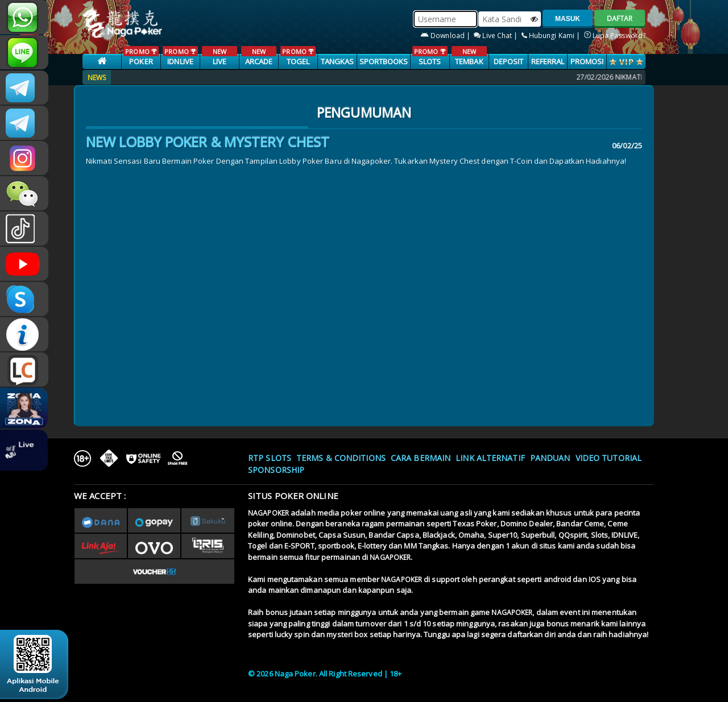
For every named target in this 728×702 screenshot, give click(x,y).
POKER (141, 56)
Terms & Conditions (341, 458)
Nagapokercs (24, 123)
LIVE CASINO (219, 62)
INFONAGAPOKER (24, 334)
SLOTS (430, 56)
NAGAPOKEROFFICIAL (24, 264)
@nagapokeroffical (24, 229)
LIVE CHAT (24, 369)
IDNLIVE (180, 56)
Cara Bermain (421, 458)
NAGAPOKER (268, 513)
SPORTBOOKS (384, 61)
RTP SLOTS (270, 458)
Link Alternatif (490, 458)
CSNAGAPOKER (24, 88)
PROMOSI (587, 61)
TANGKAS (338, 61)
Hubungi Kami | (552, 36)
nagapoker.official (24, 158)
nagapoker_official (24, 52)
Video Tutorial (609, 458)
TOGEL (298, 56)
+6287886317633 (24, 17)
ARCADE (258, 56)
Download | (446, 36)
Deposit (509, 61)
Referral (548, 61)
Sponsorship (276, 470)
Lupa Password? (615, 36)
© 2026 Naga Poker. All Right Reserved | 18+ (325, 674)
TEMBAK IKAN (469, 62)
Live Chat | (497, 36)
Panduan (550, 458)
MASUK (568, 19)
